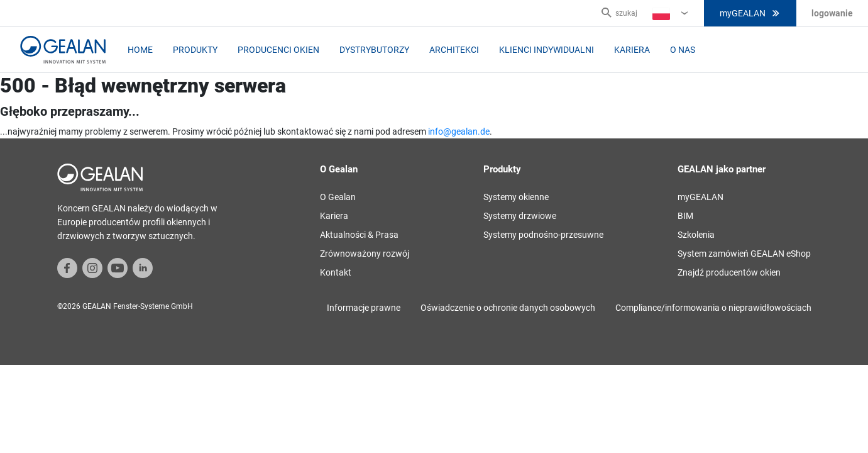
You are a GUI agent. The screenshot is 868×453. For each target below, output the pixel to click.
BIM (685, 216)
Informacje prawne (364, 308)
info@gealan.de (459, 131)
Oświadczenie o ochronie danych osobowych (508, 308)
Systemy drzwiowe (520, 216)
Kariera (632, 50)
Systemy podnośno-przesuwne (543, 235)
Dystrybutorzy (374, 50)
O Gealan (338, 197)
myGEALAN (750, 13)
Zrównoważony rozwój (365, 254)
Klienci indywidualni (547, 50)
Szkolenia (696, 235)
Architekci (454, 50)
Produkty (195, 50)
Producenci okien (278, 50)
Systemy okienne (516, 197)
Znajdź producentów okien (729, 272)
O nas (683, 50)
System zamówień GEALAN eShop (744, 254)
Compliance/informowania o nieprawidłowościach (713, 308)
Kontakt (336, 272)
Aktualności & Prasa (359, 235)
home (140, 50)
